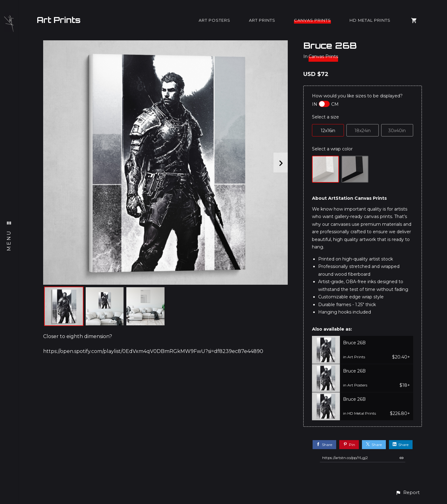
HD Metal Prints (370, 20)
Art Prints (59, 20)
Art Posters (214, 20)
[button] (408, 493)
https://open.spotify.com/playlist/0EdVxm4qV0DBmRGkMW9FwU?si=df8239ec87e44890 (153, 351)
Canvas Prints (312, 20)
